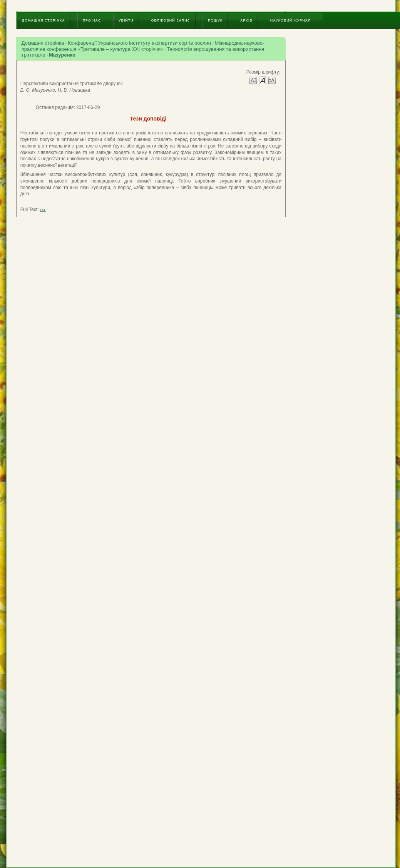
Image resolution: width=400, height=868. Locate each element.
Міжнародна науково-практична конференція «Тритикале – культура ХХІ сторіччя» (143, 46)
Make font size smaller (253, 80)
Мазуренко (62, 55)
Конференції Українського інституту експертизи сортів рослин (139, 43)
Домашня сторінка (44, 20)
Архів (246, 20)
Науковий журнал (291, 20)
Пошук (215, 20)
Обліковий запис (171, 20)
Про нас (92, 20)
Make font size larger (272, 80)
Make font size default (263, 80)
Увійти (126, 20)
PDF (43, 210)
